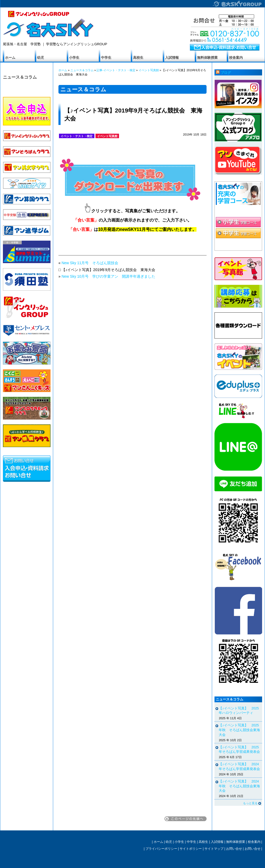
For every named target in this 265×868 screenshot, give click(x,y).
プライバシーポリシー (161, 849)
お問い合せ (234, 849)
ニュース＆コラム (20, 77)
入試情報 (172, 58)
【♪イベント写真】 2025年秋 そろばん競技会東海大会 (239, 730)
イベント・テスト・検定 (77, 136)
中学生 (106, 58)
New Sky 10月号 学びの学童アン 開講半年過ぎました (109, 276)
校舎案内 (236, 58)
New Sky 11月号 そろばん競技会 (90, 263)
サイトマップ (214, 849)
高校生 (138, 58)
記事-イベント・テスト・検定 (116, 70)
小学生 (74, 58)
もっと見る (250, 803)
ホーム (10, 58)
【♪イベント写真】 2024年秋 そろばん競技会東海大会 (239, 786)
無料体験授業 (207, 58)
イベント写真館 (149, 70)
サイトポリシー (191, 849)
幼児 (40, 58)
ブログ (226, 73)
